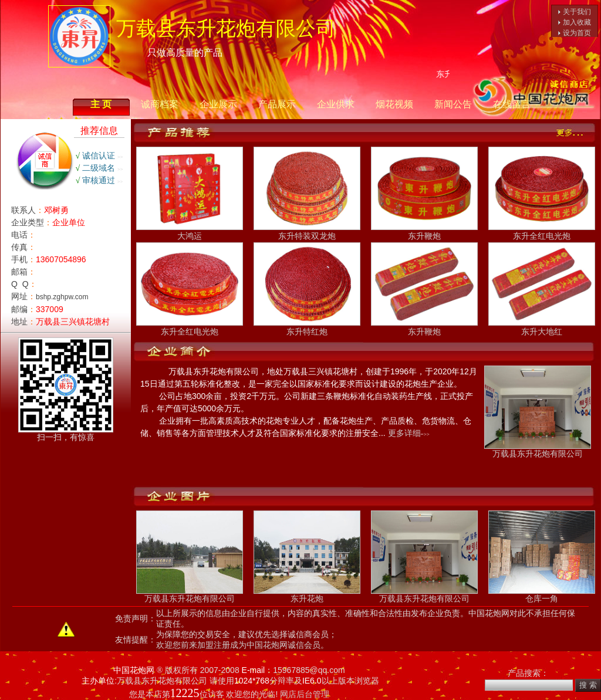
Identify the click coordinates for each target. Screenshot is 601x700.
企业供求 (336, 104)
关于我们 (577, 12)
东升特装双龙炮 (307, 231)
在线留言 (512, 104)
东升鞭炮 (424, 231)
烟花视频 (394, 104)
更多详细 (404, 433)
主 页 (101, 104)
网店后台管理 (305, 694)
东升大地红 (542, 327)
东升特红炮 (307, 327)
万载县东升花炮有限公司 (538, 450)
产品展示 (277, 104)
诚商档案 (160, 104)
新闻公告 (453, 104)
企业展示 (218, 104)
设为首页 (577, 33)
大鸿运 (190, 231)
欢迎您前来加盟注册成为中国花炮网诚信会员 (238, 645)
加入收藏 (577, 22)
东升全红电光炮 (542, 231)
